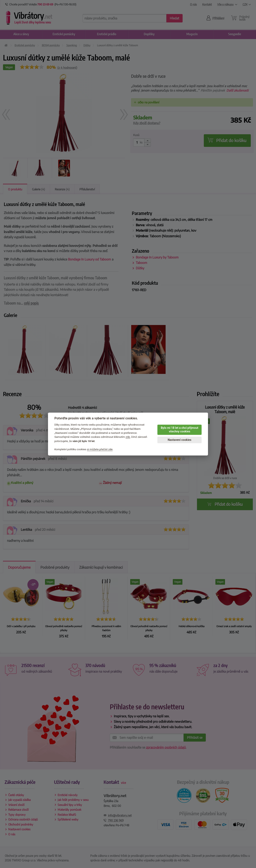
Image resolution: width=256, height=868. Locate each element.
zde (128, 437)
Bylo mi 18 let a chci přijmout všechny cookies (179, 430)
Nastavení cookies (179, 440)
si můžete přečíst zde (100, 449)
